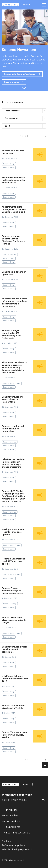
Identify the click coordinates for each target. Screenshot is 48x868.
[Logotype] (10, 5)
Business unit (12, 118)
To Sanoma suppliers (13, 845)
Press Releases (12, 111)
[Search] (44, 799)
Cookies (6, 841)
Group (25, 5)
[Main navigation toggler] (44, 5)
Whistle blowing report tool (17, 849)
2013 (7, 126)
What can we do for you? (17, 795)
